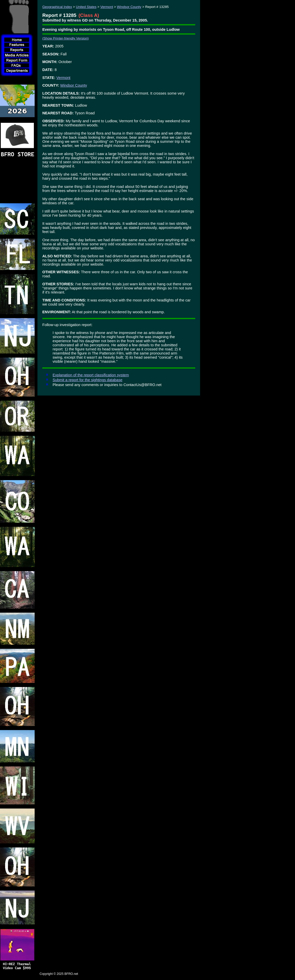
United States (86, 7)
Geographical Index (57, 7)
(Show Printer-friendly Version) (66, 38)
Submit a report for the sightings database (87, 380)
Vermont (107, 7)
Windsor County (129, 7)
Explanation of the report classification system (91, 375)
